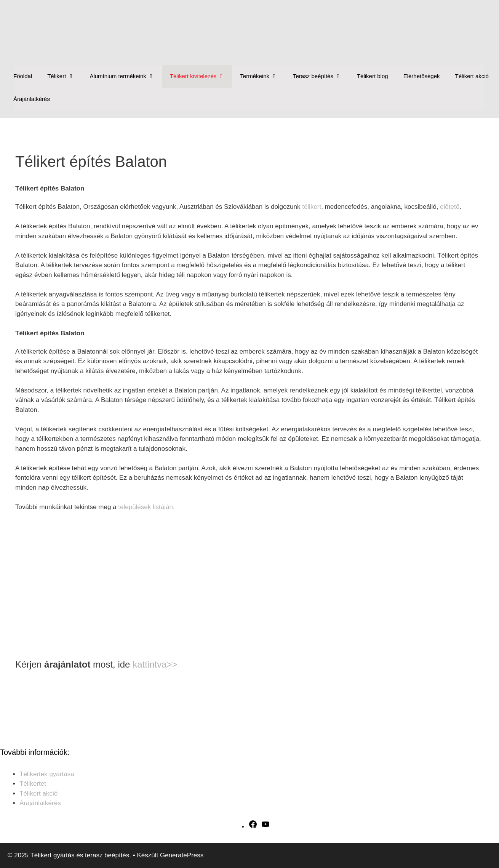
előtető (450, 207)
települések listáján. (146, 507)
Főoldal (23, 76)
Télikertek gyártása (47, 774)
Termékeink (263, 76)
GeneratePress (182, 855)
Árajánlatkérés (32, 99)
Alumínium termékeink (126, 76)
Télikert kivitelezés (201, 76)
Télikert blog (373, 76)
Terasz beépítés (321, 76)
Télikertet (33, 784)
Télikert (65, 76)
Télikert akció (472, 76)
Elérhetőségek (422, 76)
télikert (312, 207)
